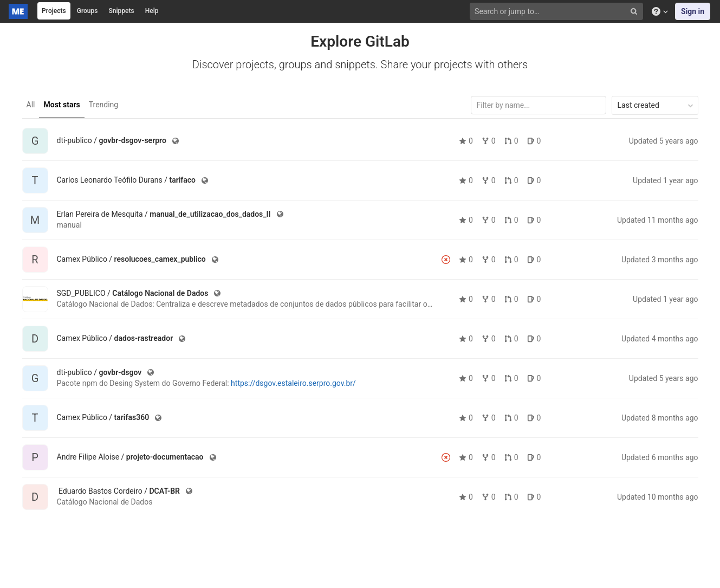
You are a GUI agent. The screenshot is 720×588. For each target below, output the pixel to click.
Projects (54, 11)
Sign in (693, 11)
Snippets (121, 11)
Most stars (61, 105)
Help (152, 11)
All (31, 105)
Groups (87, 11)
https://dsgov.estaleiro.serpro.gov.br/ (293, 383)
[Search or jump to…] (557, 12)
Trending (104, 105)
